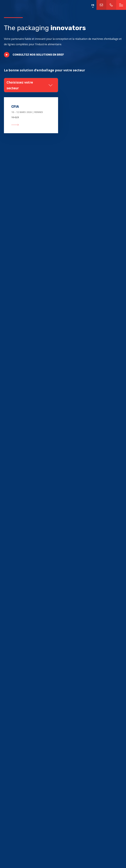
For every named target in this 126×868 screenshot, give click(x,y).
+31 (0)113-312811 (111, 5)
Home (23, 5)
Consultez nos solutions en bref (38, 55)
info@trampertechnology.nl (101, 5)
